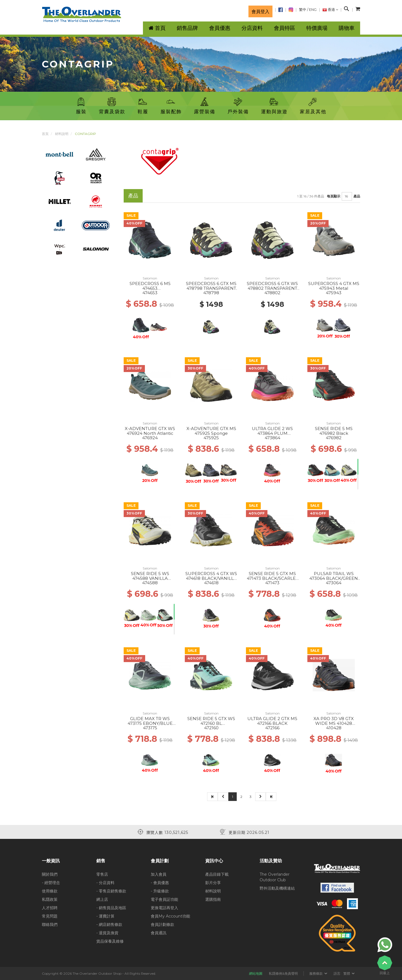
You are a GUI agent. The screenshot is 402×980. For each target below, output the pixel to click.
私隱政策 (50, 899)
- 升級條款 (160, 891)
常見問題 (50, 916)
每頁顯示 (334, 196)
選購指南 (213, 899)
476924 (150, 438)
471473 (272, 583)
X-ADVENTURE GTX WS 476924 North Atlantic (150, 431)
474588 (150, 583)
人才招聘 (50, 908)
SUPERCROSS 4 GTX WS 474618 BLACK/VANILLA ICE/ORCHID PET (211, 578)
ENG (313, 10)
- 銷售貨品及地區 (111, 908)
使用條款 (50, 891)
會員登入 (260, 11)
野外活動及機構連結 (277, 888)
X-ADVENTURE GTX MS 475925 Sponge (211, 431)
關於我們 (50, 874)
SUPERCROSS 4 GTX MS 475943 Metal (334, 286)
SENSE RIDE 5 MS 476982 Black (334, 431)
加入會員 (159, 874)
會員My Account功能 (170, 916)
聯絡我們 (50, 925)
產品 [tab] (133, 196)
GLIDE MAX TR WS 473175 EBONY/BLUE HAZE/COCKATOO (150, 723)
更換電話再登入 (164, 908)
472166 (272, 728)
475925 (211, 438)
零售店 (102, 874)
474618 (211, 583)
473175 (150, 728)
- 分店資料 (105, 883)
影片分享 (213, 883)
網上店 (102, 899)
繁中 (303, 10)
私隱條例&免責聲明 (283, 973)
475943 (334, 293)
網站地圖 (256, 973)
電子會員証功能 (164, 899)
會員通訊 (159, 933)
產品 (357, 196)
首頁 (45, 134)
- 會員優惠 (160, 883)
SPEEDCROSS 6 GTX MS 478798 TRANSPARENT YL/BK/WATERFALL (211, 288)
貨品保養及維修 (110, 941)
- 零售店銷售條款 (111, 891)
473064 (334, 583)
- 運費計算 (105, 916)
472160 (211, 728)
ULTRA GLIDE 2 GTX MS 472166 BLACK (272, 721)
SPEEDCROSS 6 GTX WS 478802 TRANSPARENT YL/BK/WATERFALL (272, 288)
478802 (272, 293)
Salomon (150, 278)
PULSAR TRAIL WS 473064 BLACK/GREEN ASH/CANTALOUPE (334, 578)
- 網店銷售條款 (109, 925)
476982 (334, 438)
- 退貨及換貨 (107, 933)
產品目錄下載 (217, 874)
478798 (211, 293)
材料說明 (62, 134)
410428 (334, 728)
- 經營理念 (51, 883)
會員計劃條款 (162, 925)
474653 (150, 293)
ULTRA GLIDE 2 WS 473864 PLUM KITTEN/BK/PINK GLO (272, 433)
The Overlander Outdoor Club (275, 877)
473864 (272, 438)
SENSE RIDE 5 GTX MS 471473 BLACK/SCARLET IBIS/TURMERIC (272, 578)
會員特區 (284, 28)
